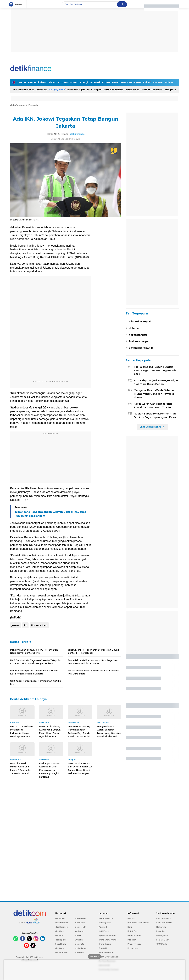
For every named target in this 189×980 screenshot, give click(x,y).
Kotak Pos (132, 931)
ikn (25, 625)
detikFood (80, 923)
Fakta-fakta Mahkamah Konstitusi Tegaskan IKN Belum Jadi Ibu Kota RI (93, 662)
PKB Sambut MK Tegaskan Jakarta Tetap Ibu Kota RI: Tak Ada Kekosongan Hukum (36, 662)
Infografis (170, 90)
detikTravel (80, 918)
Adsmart (42, 90)
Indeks (169, 82)
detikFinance (17, 105)
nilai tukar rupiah (140, 322)
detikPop (80, 953)
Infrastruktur (70, 82)
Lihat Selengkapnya (152, 427)
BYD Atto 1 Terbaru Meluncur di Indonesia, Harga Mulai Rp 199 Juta (21, 731)
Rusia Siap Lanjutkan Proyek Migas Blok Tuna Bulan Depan (156, 382)
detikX (78, 935)
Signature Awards (107, 935)
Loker (147, 82)
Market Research (152, 90)
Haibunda (161, 927)
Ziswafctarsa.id (106, 953)
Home (22, 82)
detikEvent (104, 931)
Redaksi (131, 918)
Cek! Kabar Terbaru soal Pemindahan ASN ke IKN (35, 682)
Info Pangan (94, 90)
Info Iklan (132, 940)
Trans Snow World (108, 940)
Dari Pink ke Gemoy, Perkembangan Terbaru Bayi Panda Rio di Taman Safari (79, 731)
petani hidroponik (141, 348)
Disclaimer (133, 948)
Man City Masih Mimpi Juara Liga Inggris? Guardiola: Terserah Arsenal (20, 768)
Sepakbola (61, 944)
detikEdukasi (62, 923)
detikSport (60, 940)
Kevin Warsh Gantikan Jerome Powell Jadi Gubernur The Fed (153, 406)
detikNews (60, 918)
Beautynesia (162, 935)
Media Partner (134, 935)
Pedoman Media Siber (138, 923)
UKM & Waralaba (114, 90)
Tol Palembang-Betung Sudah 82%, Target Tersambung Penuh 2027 (155, 370)
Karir (130, 927)
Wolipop (79, 931)
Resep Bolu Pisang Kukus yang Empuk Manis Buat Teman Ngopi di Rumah (50, 731)
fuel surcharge (139, 341)
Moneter (158, 82)
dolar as (134, 328)
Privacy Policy (134, 944)
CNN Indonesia (163, 918)
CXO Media (162, 944)
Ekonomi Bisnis (37, 82)
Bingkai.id (103, 948)
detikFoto (80, 944)
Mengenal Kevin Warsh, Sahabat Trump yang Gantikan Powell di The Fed (109, 731)
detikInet (60, 931)
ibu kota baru (39, 625)
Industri (95, 82)
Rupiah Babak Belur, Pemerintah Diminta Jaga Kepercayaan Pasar (155, 415)
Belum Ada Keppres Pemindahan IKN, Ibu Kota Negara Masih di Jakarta (34, 672)
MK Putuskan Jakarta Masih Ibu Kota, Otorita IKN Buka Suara (94, 672)
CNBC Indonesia (164, 923)
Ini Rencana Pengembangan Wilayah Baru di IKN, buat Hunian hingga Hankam (50, 514)
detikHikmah (81, 948)
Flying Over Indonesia (109, 957)
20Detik (79, 940)
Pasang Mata (105, 923)
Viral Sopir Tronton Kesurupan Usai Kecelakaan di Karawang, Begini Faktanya (50, 770)
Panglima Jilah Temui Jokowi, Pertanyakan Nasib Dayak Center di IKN (34, 651)
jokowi (15, 625)
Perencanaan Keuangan (126, 82)
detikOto (60, 948)
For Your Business (23, 90)
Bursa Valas (132, 90)
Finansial (54, 82)
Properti (33, 105)
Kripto (106, 82)
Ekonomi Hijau (76, 90)
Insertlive (161, 931)
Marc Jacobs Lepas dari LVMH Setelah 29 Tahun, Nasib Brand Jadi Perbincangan (80, 768)
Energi (84, 82)
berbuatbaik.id (106, 918)
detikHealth (81, 927)
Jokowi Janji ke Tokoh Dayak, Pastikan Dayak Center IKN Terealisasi (93, 651)
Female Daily (163, 940)
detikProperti (62, 953)
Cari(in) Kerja (57, 90)
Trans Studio (105, 944)
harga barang (138, 335)
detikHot (59, 935)
